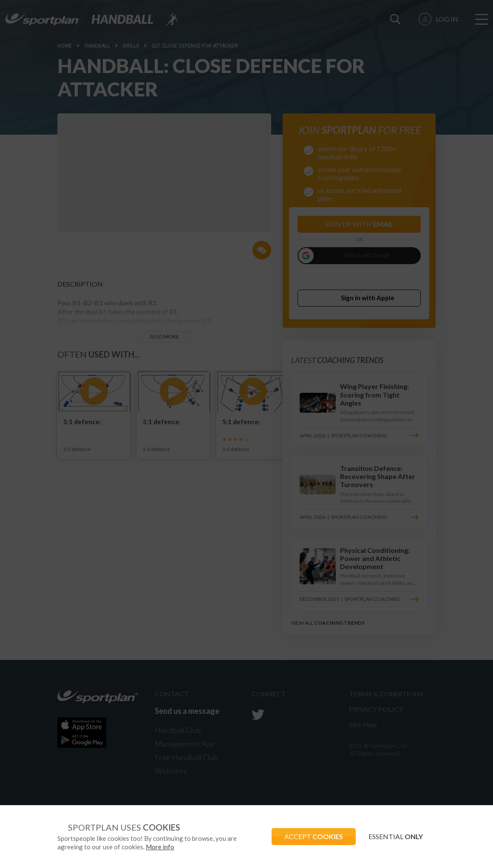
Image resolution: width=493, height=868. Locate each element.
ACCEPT (314, 836)
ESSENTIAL (396, 836)
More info (160, 847)
